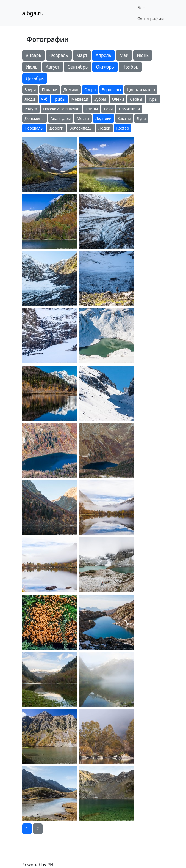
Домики (71, 90)
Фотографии (151, 19)
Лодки (105, 128)
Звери (30, 90)
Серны (136, 99)
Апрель (103, 55)
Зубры (100, 99)
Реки (108, 109)
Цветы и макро (141, 90)
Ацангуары (61, 118)
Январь (34, 55)
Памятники (129, 109)
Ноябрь (130, 67)
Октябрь (105, 67)
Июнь (143, 55)
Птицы (92, 109)
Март (82, 55)
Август (53, 67)
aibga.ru (33, 13)
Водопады (111, 90)
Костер (123, 128)
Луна (141, 118)
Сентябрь (78, 67)
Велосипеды (81, 128)
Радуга (31, 109)
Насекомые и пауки (61, 109)
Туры (153, 99)
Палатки (50, 90)
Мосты (83, 118)
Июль (32, 67)
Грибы (59, 99)
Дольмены (35, 118)
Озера (90, 90)
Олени (118, 99)
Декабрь (35, 78)
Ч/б (44, 99)
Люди (30, 99)
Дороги (56, 128)
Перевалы (34, 128)
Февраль (59, 55)
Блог (142, 8)
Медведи (80, 99)
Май (124, 55)
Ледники (103, 118)
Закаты (124, 118)
